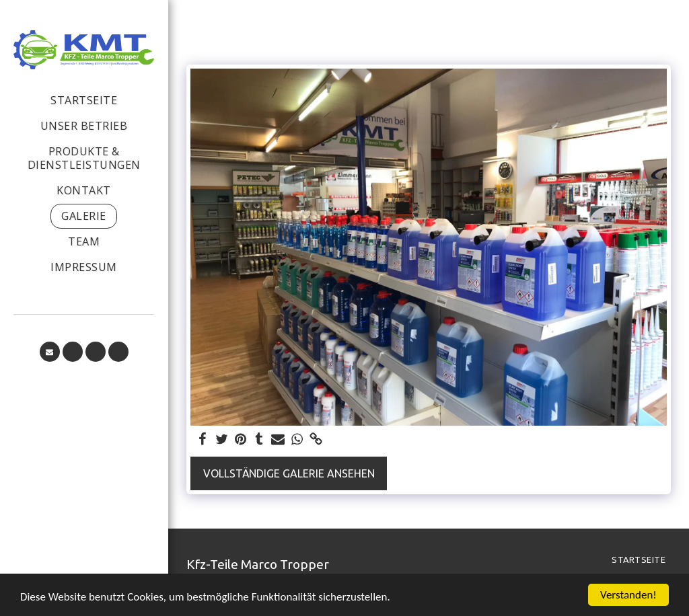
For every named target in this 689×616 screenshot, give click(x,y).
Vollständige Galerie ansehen (289, 473)
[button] (50, 352)
